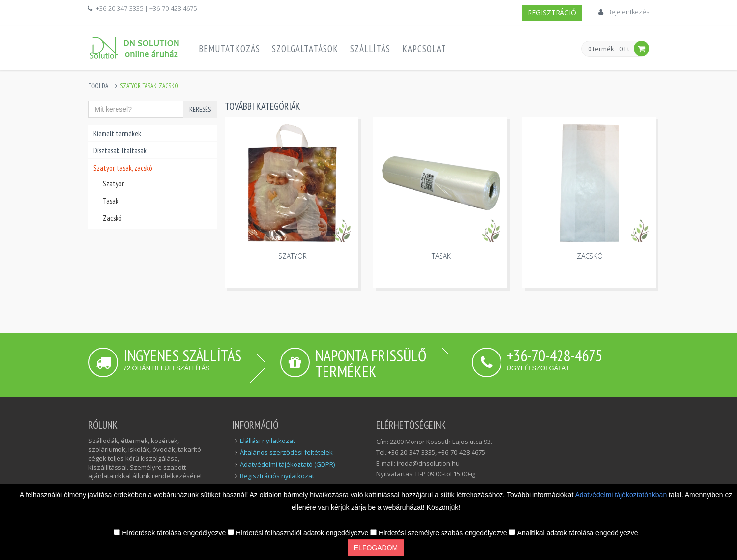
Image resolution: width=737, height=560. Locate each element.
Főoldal (100, 86)
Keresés (200, 109)
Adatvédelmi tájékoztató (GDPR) (287, 464)
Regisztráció (552, 13)
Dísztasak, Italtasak (120, 151)
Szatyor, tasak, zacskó (123, 168)
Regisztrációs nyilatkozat (277, 476)
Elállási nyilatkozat (267, 441)
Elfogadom (376, 548)
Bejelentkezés (628, 12)
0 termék (601, 49)
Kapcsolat (424, 49)
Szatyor (113, 184)
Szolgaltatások (305, 49)
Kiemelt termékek (117, 133)
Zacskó (112, 218)
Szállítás (370, 49)
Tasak (111, 201)
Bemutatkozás (229, 49)
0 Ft (624, 49)
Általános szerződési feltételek (286, 452)
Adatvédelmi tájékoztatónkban (622, 495)
